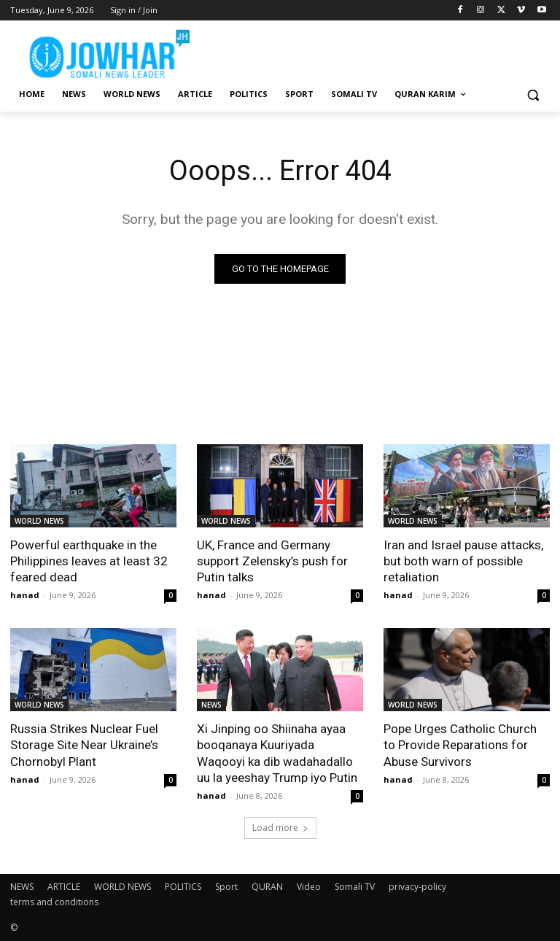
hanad (25, 595)
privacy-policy (417, 887)
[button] (533, 94)
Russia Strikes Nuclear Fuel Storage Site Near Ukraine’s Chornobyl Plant (84, 745)
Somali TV (355, 887)
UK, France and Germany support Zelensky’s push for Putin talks (272, 561)
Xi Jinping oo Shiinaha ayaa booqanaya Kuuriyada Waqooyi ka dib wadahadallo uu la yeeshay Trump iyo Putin (277, 753)
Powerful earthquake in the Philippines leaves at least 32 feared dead (89, 561)
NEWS (211, 705)
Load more (280, 828)
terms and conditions (54, 902)
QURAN (267, 887)
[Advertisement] (379, 51)
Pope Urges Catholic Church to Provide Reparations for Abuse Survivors (460, 745)
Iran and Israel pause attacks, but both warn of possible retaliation (463, 561)
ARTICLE (64, 887)
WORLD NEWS (39, 521)
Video (309, 887)
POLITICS (183, 887)
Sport (226, 887)
